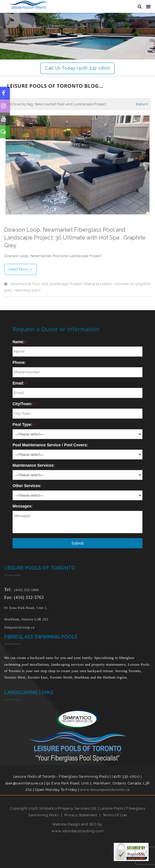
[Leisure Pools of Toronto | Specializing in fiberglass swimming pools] (26, 6)
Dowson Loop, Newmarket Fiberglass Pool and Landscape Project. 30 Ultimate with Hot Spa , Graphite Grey (75, 238)
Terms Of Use (115, 815)
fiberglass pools (98, 284)
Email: (18, 383)
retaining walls (27, 290)
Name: (19, 342)
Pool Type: (22, 424)
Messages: (23, 506)
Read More (20, 269)
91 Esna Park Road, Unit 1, (26, 608)
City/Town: (22, 404)
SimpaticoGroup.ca (19, 627)
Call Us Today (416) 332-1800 (77, 68)
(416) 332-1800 (26, 590)
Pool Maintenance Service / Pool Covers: (50, 445)
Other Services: (27, 486)
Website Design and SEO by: (77, 824)
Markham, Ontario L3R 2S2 (26, 619)
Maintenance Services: (34, 465)
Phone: (19, 362)
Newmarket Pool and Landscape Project (46, 284)
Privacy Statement (81, 815)
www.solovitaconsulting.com (77, 831)
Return (142, 104)
